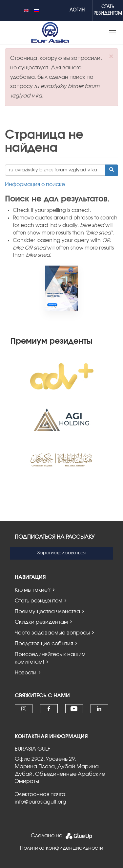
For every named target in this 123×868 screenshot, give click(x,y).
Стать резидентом (39, 601)
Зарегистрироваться (61, 553)
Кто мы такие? (33, 590)
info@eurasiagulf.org (41, 802)
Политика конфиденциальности (62, 848)
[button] (111, 56)
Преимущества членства (47, 612)
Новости (26, 673)
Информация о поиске (35, 184)
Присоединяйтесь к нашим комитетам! (50, 658)
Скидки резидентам (41, 622)
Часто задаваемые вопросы (52, 633)
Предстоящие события (44, 644)
